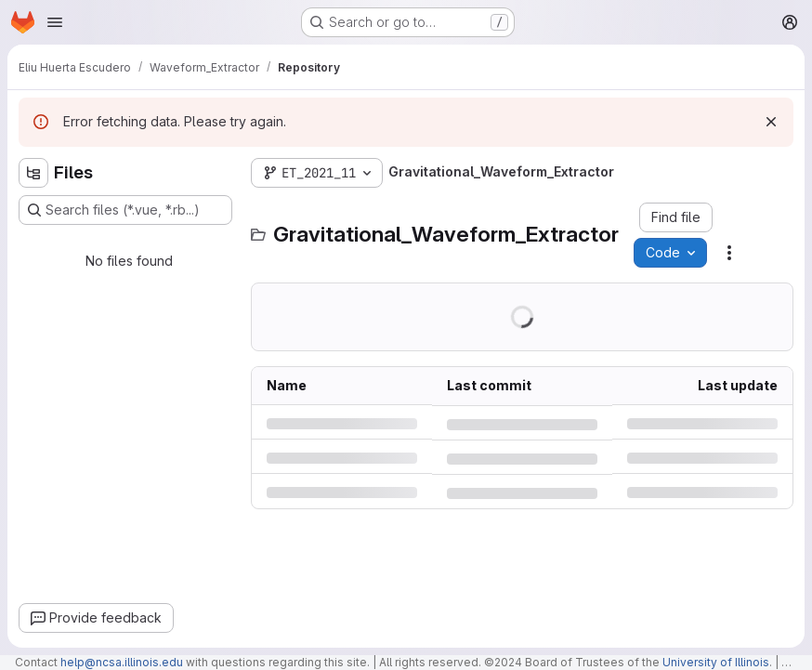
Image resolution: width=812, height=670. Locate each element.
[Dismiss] (771, 122)
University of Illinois (716, 662)
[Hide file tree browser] (33, 173)
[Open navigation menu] (55, 22)
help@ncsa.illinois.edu (122, 662)
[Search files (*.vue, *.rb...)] (125, 210)
